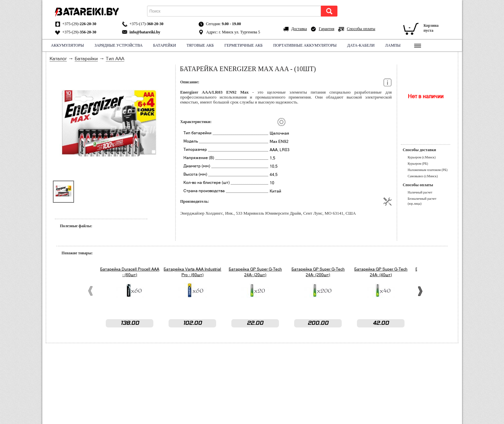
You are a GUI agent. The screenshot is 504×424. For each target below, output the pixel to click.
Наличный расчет (420, 192)
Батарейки (164, 45)
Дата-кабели (361, 45)
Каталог (58, 59)
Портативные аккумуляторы (305, 45)
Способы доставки (419, 150)
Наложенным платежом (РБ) (427, 170)
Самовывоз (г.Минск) (423, 176)
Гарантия (327, 29)
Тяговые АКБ (200, 45)
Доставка (299, 29)
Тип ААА (115, 59)
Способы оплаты (361, 29)
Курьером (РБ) (418, 164)
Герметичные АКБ (244, 45)
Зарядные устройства (118, 45)
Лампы (393, 45)
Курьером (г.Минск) (422, 157)
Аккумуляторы (67, 45)
